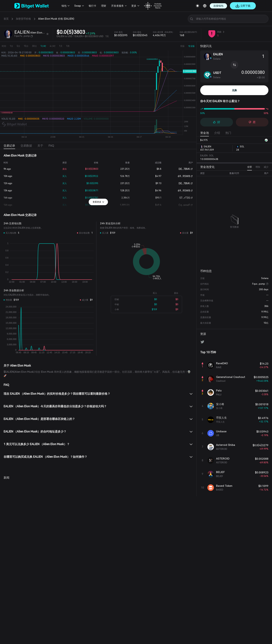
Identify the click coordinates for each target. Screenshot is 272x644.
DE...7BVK (184, 169)
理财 (103, 6)
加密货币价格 (23, 19)
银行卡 (91, 6)
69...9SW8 (185, 176)
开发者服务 (116, 6)
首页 (6, 19)
